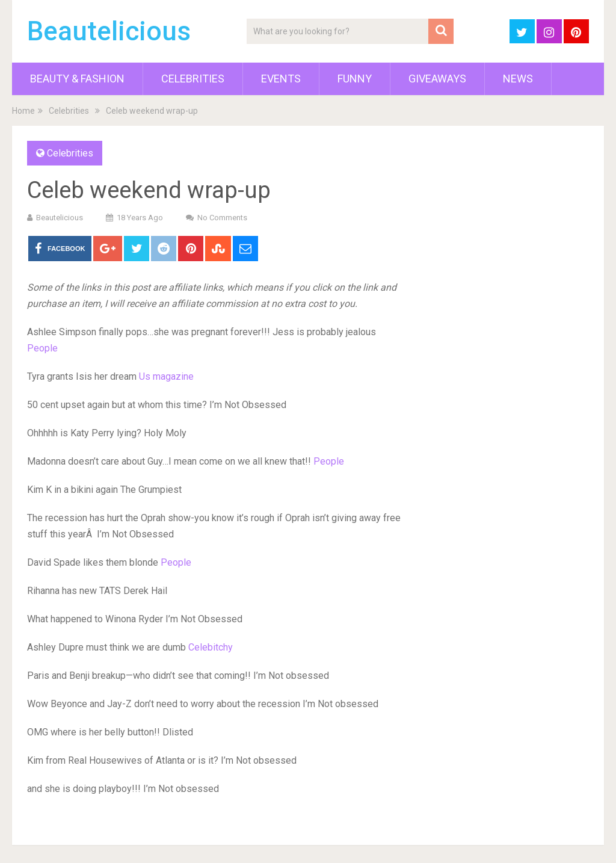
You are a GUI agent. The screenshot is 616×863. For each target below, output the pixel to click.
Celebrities (193, 79)
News (518, 79)
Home (23, 111)
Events (281, 79)
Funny (355, 79)
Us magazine (166, 376)
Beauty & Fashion (77, 79)
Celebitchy (211, 647)
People (42, 348)
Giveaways (437, 79)
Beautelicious (109, 31)
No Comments (222, 218)
